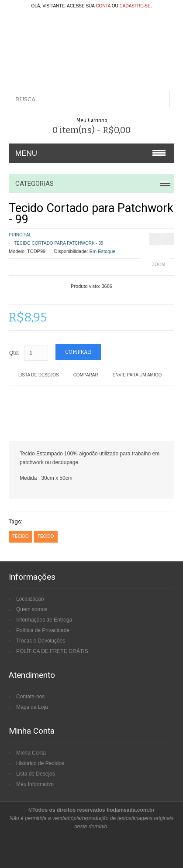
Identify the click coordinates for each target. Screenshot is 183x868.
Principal (20, 235)
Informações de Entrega (44, 620)
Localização (30, 599)
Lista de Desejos (39, 375)
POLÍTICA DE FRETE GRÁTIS (52, 651)
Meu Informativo (35, 784)
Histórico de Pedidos (40, 763)
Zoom (159, 265)
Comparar (86, 375)
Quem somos (32, 609)
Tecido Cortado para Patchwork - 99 (59, 243)
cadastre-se (135, 6)
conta (103, 6)
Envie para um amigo (137, 375)
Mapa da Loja (32, 707)
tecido (21, 536)
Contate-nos (30, 697)
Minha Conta (31, 753)
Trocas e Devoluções (41, 641)
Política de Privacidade (43, 630)
